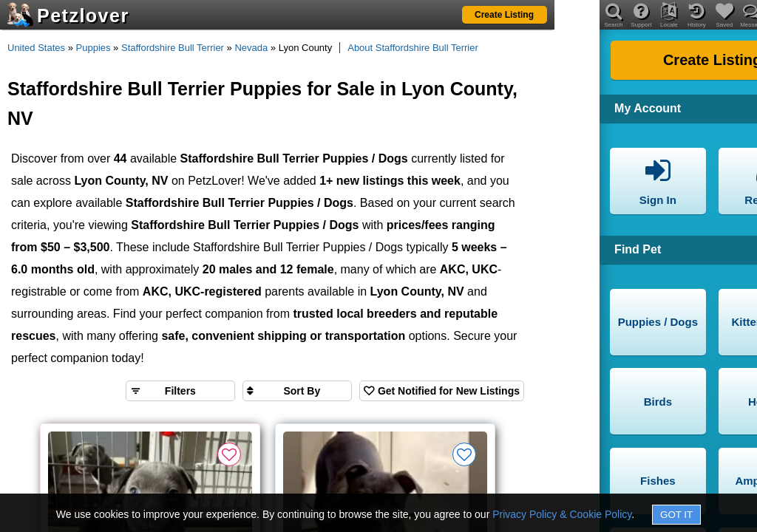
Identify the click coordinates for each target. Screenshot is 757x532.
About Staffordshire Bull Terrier (413, 48)
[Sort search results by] (297, 391)
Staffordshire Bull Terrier (173, 48)
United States (36, 48)
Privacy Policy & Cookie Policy (562, 514)
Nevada (251, 48)
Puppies (94, 48)
